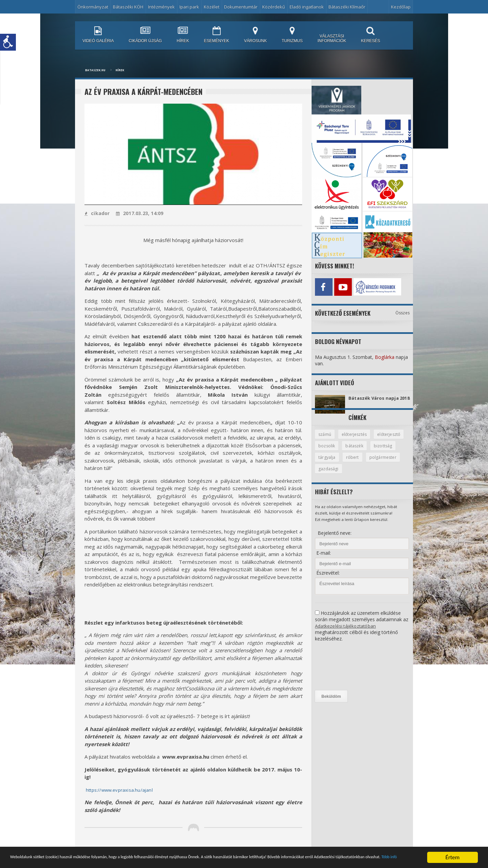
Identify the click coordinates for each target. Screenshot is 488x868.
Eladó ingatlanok (307, 7)
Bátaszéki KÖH (128, 7)
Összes (403, 311)
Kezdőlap (401, 7)
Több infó (127, 862)
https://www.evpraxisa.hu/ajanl (122, 790)
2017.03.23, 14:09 (138, 213)
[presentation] (343, 672)
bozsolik (362, 451)
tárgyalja (357, 463)
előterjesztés (356, 439)
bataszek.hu (95, 70)
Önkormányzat (93, 7)
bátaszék (391, 451)
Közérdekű (274, 7)
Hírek (120, 70)
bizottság (328, 463)
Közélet (212, 7)
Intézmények (161, 7)
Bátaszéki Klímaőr (347, 7)
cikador (97, 213)
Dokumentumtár (241, 7)
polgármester (332, 475)
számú (325, 439)
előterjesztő (331, 451)
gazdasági (367, 475)
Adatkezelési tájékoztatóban (346, 632)
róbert (383, 463)
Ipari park (189, 7)
